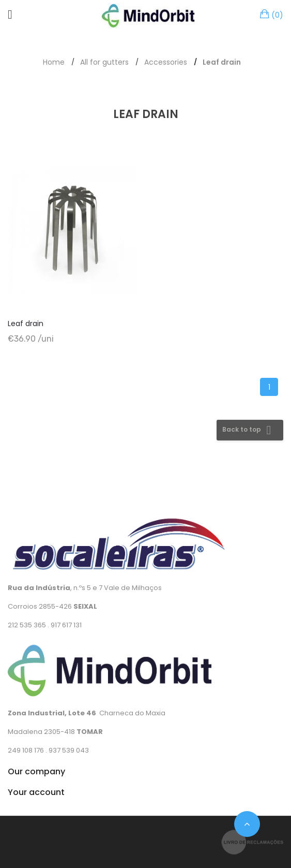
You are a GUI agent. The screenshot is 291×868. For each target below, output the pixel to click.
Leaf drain (26, 323)
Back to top (249, 430)
